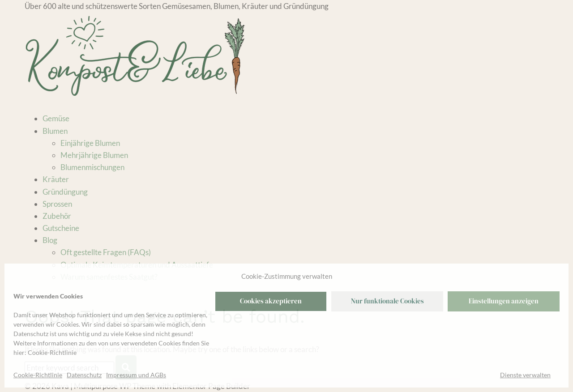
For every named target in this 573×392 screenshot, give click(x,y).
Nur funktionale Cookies (387, 301)
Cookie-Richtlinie (52, 352)
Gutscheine (61, 228)
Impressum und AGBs (136, 375)
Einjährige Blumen (90, 143)
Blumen (55, 131)
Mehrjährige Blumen (94, 155)
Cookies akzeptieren (271, 301)
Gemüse (56, 118)
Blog (50, 240)
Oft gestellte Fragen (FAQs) (106, 252)
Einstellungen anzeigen (504, 301)
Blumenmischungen (92, 167)
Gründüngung (65, 192)
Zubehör (57, 216)
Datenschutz (84, 375)
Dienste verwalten (525, 375)
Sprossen (57, 204)
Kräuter (56, 179)
